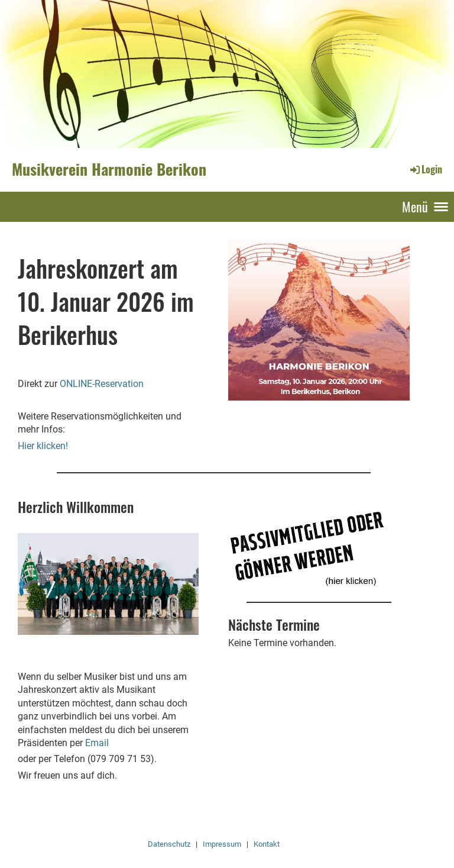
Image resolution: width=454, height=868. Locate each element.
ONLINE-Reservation (102, 384)
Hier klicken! (43, 446)
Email (97, 743)
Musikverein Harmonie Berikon (109, 169)
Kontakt (267, 844)
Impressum (222, 844)
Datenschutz (169, 844)
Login (425, 169)
